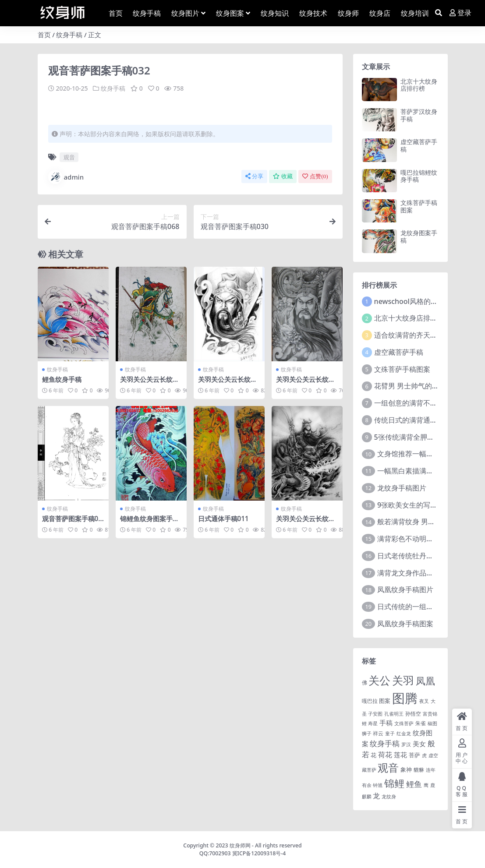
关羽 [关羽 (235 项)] (403, 680)
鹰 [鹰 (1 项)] (426, 785)
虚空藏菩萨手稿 (419, 145)
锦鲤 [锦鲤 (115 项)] (394, 783)
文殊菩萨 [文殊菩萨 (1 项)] (404, 723)
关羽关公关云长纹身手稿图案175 (306, 522)
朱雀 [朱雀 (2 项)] (421, 723)
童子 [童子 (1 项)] (390, 734)
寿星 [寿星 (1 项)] (373, 723)
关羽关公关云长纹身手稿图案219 (306, 383)
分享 (254, 176)
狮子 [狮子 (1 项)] (367, 734)
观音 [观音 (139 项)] (388, 768)
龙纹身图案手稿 (419, 236)
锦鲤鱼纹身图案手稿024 (150, 522)
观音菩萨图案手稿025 (72, 522)
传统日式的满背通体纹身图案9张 (425, 420)
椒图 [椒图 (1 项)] (432, 723)
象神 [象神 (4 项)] (406, 769)
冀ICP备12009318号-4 (259, 853)
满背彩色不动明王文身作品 (419, 539)
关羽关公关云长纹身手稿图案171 (150, 383)
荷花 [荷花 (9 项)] (385, 755)
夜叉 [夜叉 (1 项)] (424, 701)
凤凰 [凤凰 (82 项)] (425, 681)
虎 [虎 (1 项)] (424, 755)
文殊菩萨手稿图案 (419, 206)
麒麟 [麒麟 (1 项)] (367, 797)
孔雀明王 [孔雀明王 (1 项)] (394, 714)
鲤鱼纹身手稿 (62, 379)
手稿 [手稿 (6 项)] (386, 723)
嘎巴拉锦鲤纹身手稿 (419, 176)
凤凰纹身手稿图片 (405, 589)
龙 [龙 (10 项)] (376, 796)
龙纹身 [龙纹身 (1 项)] (389, 797)
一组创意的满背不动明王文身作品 (427, 403)
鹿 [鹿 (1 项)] (433, 785)
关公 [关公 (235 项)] (379, 680)
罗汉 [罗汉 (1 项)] (406, 745)
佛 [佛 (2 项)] (365, 682)
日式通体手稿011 (223, 519)
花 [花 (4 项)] (373, 755)
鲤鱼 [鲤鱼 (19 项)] (414, 784)
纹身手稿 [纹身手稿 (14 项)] (385, 743)
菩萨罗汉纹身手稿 (419, 115)
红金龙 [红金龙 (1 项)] (404, 734)
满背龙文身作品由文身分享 (419, 573)
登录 (460, 13)
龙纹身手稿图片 (402, 488)
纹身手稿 (69, 35)
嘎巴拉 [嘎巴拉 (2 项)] (370, 701)
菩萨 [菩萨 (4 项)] (414, 755)
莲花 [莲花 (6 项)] (400, 755)
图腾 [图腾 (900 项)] (405, 698)
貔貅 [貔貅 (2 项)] (419, 769)
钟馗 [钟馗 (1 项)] (378, 785)
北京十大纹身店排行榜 (419, 85)
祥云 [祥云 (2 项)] (378, 733)
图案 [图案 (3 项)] (385, 701)
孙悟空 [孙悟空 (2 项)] (413, 713)
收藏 (283, 176)
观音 (69, 157)
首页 (44, 35)
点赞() (315, 176)
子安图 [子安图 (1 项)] (375, 714)
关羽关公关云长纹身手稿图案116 (228, 383)
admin (66, 177)
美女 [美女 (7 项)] (419, 744)
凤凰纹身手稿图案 (405, 624)
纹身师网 (240, 845)
